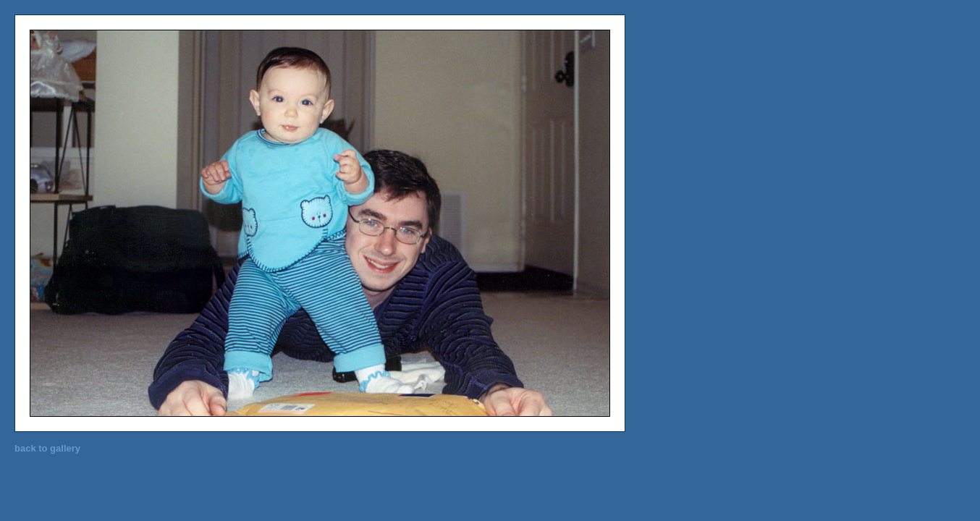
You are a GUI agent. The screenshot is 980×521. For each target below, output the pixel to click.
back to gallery (47, 448)
